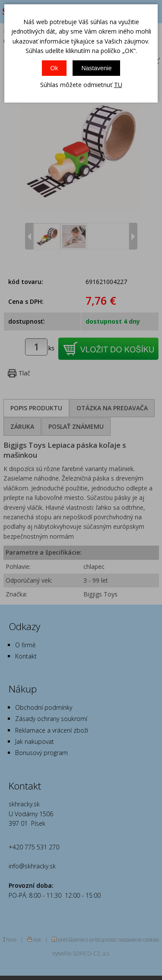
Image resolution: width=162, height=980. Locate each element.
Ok (54, 68)
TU (118, 85)
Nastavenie (96, 68)
